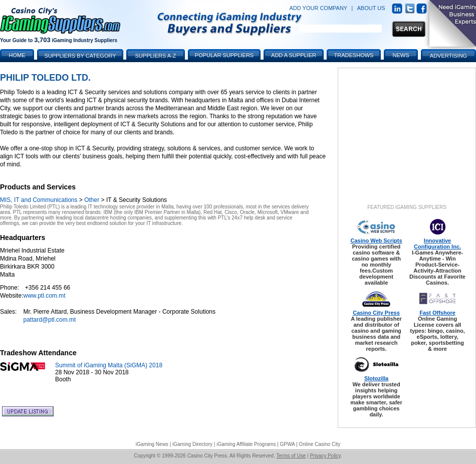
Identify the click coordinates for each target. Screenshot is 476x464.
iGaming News (152, 444)
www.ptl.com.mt (44, 296)
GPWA (288, 444)
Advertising (448, 56)
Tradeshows (354, 55)
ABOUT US (371, 8)
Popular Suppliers (224, 55)
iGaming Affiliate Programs (246, 444)
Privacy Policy (325, 456)
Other (92, 200)
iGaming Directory (192, 444)
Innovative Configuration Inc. (437, 244)
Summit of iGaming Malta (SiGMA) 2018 (109, 365)
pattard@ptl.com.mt (49, 320)
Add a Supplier (294, 55)
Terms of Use (291, 456)
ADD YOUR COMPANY (318, 8)
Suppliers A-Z (156, 56)
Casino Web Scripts (376, 241)
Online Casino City (319, 444)
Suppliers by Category (80, 56)
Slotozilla (376, 378)
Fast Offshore (437, 313)
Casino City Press (376, 313)
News (401, 55)
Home (17, 55)
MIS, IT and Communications (39, 200)
